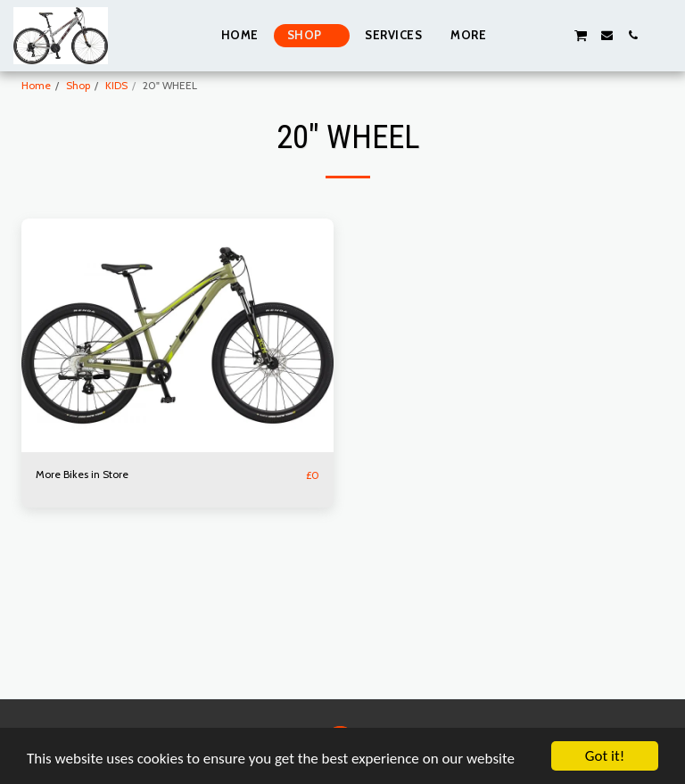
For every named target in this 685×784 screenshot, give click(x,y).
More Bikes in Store (82, 474)
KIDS (116, 85)
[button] (528, 35)
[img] (177, 336)
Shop (78, 85)
